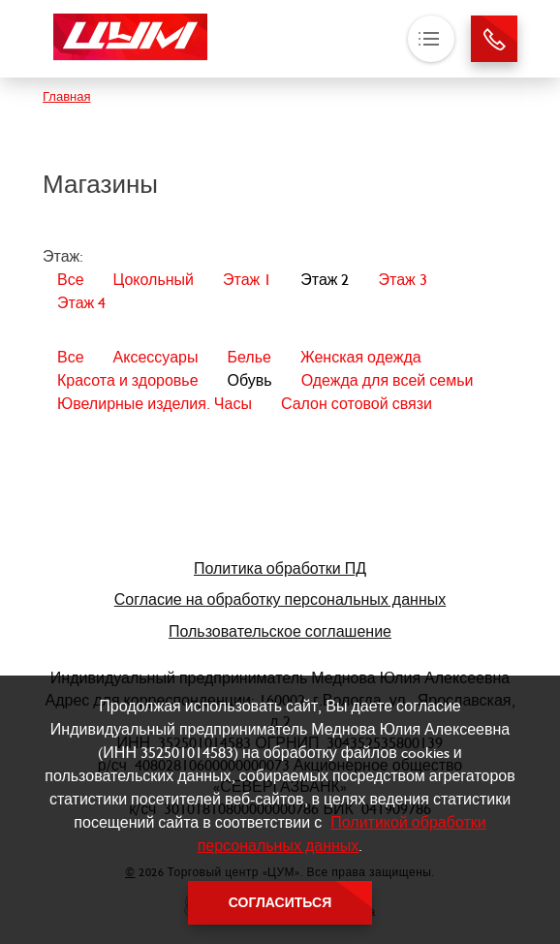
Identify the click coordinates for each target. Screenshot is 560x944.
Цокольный (154, 280)
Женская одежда (361, 357)
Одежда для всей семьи (388, 380)
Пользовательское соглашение (280, 631)
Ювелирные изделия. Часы (155, 404)
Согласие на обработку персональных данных (280, 599)
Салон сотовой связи (357, 404)
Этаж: (63, 256)
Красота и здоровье (128, 380)
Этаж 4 (81, 303)
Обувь (250, 380)
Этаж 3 (402, 280)
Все (71, 280)
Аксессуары (156, 357)
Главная (66, 96)
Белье (249, 357)
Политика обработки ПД (280, 568)
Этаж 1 (247, 280)
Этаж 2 (325, 280)
